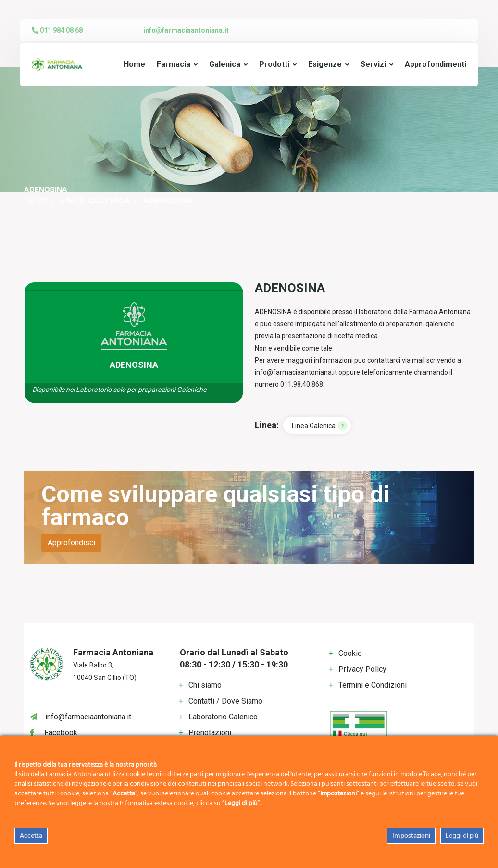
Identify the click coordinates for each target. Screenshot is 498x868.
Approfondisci (71, 543)
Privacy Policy (362, 669)
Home (134, 64)
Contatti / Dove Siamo (225, 700)
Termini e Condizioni (373, 685)
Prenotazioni (210, 732)
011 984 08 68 (57, 30)
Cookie (350, 653)
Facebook (61, 732)
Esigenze (325, 64)
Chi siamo (205, 685)
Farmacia (174, 64)
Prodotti (274, 64)
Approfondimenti (436, 64)
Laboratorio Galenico (223, 716)
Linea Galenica (97, 201)
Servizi (373, 64)
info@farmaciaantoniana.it (186, 30)
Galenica (225, 64)
